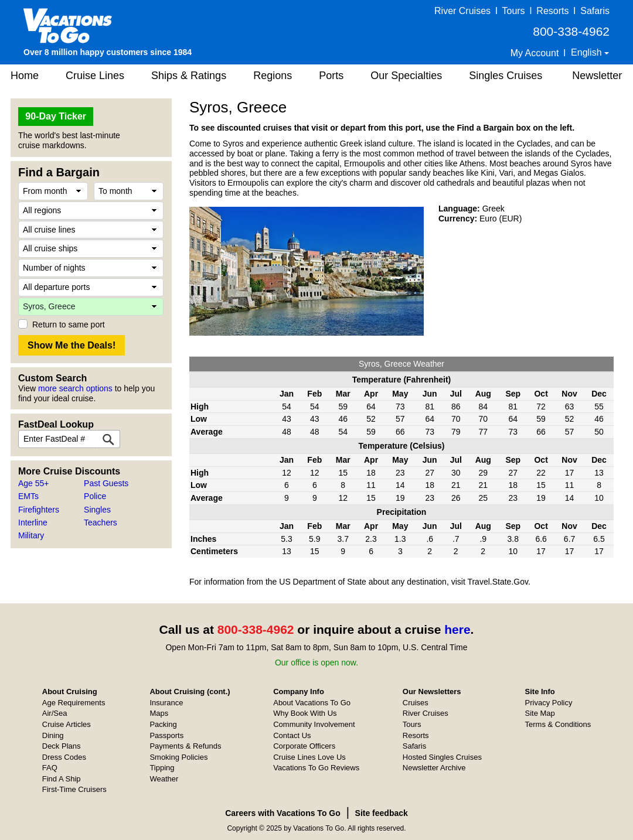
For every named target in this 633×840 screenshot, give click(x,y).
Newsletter (597, 76)
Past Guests (106, 483)
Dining (53, 735)
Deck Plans (62, 746)
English (588, 52)
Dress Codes (64, 757)
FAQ (50, 768)
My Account (535, 53)
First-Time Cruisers (74, 789)
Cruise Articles (67, 724)
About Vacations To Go (312, 703)
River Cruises (462, 11)
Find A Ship (62, 779)
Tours (513, 11)
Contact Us (292, 735)
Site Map (540, 713)
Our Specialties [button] (406, 76)
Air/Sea (55, 713)
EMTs (28, 496)
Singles (97, 510)
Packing (163, 724)
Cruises (416, 703)
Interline (33, 523)
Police (95, 496)
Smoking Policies (178, 757)
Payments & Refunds (185, 746)
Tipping (162, 768)
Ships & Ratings (189, 76)
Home (25, 76)
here (457, 629)
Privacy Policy (549, 703)
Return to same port (69, 325)
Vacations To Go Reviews (316, 768)
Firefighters (39, 510)
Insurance (166, 703)
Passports (166, 735)
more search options (75, 388)
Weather (164, 779)
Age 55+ (34, 483)
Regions (273, 76)
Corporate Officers (304, 746)
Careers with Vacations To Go (283, 813)
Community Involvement (314, 724)
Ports (331, 76)
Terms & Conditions (558, 724)
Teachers (101, 523)
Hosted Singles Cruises (442, 757)
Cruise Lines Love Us (309, 757)
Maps (159, 713)
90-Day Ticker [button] (56, 116)
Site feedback (382, 813)
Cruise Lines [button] (95, 76)
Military (31, 535)
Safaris (595, 11)
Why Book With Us (305, 713)
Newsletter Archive (434, 768)
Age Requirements (74, 703)
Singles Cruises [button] (506, 76)
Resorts (552, 11)
